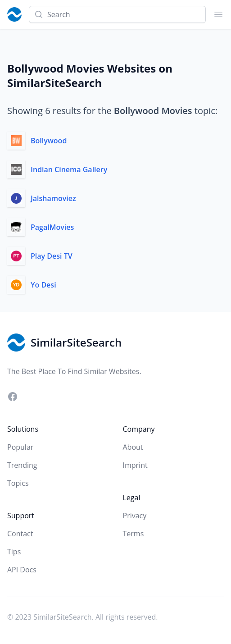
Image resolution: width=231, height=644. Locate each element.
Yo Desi (43, 285)
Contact (20, 534)
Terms (134, 534)
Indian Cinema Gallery (69, 169)
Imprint (135, 465)
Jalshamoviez (53, 198)
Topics (18, 483)
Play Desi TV (52, 256)
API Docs (22, 570)
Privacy (135, 516)
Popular (20, 447)
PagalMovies (52, 227)
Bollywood (49, 141)
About (133, 447)
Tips (14, 552)
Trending (22, 465)
